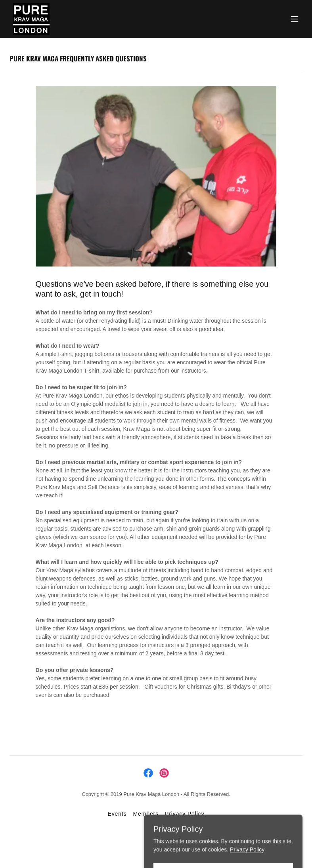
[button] (295, 19)
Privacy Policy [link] (185, 814)
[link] (31, 19)
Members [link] (146, 814)
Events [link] (117, 814)
